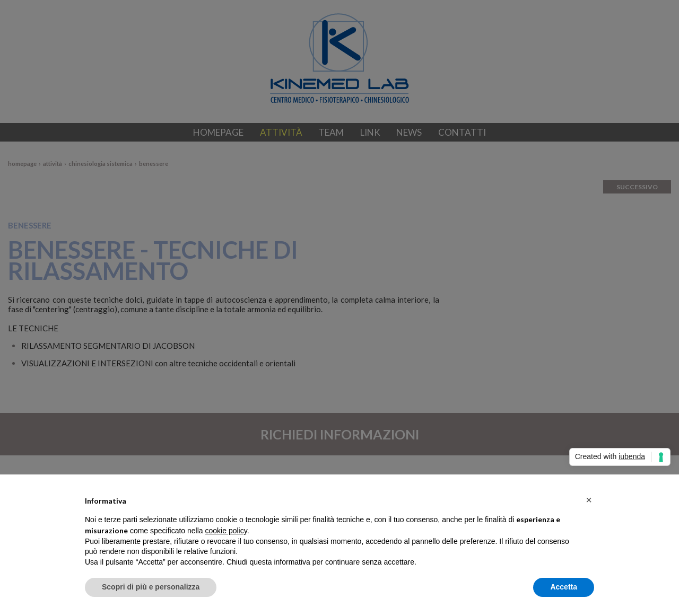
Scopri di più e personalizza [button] (151, 587)
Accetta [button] (564, 587)
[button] (589, 500)
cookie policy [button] (226, 531)
